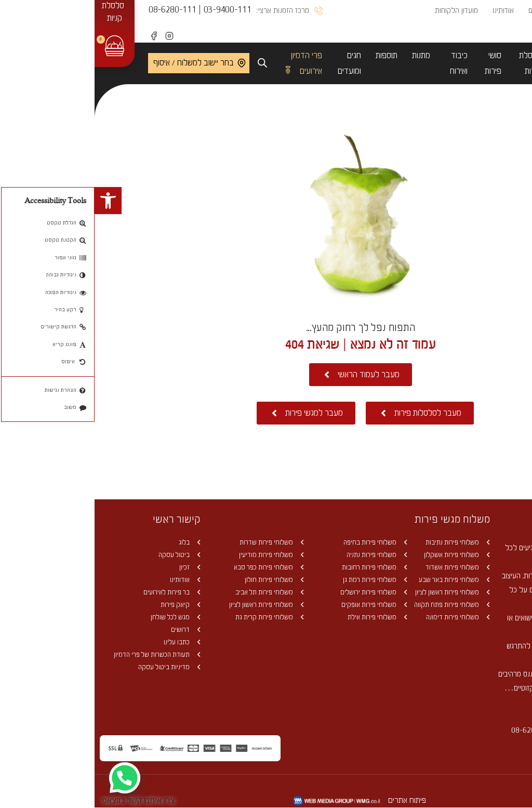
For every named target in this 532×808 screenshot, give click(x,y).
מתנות (327, 55)
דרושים (91, 630)
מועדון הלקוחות (362, 11)
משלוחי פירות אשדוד (363, 567)
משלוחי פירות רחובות (280, 567)
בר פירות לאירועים (77, 592)
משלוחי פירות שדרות (177, 542)
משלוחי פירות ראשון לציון (358, 592)
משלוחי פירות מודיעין (177, 555)
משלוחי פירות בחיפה (281, 542)
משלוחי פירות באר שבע (360, 580)
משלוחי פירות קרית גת (175, 617)
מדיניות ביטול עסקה (75, 667)
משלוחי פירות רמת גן (281, 580)
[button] (14, 201)
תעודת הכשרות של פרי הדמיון (63, 654)
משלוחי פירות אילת (283, 617)
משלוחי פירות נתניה (282, 555)
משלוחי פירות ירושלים (279, 592)
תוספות (292, 55)
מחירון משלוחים (455, 11)
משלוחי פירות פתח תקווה (357, 605)
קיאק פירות (86, 605)
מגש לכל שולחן (81, 617)
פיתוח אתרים (314, 800)
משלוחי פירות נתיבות (363, 542)
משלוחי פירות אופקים (280, 605)
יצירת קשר (462, 31)
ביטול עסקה (85, 555)
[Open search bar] (168, 63)
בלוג (95, 542)
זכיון (94, 567)
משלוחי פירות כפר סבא (174, 567)
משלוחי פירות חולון (180, 580)
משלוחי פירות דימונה (363, 617)
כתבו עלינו (88, 642)
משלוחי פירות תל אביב (175, 592)
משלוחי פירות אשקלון (362, 555)
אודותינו (409, 11)
